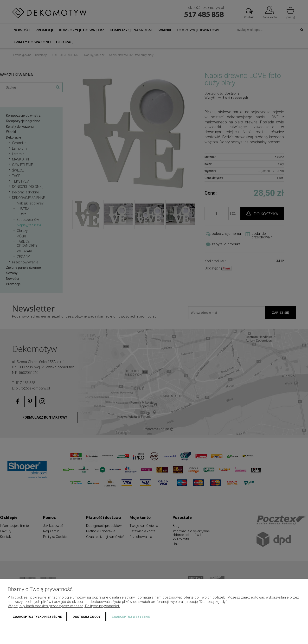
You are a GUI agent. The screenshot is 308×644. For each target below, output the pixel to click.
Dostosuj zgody (87, 617)
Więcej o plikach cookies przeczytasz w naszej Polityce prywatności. (64, 606)
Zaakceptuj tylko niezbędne (37, 617)
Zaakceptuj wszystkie (131, 617)
